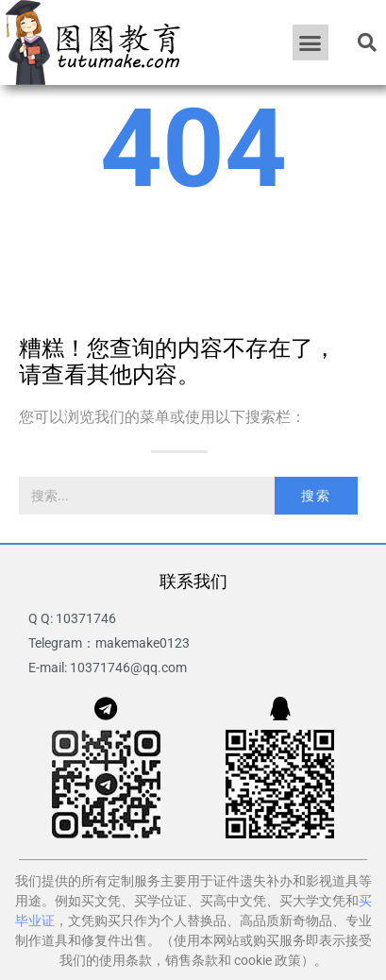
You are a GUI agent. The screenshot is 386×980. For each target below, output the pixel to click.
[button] (310, 42)
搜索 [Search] (316, 496)
